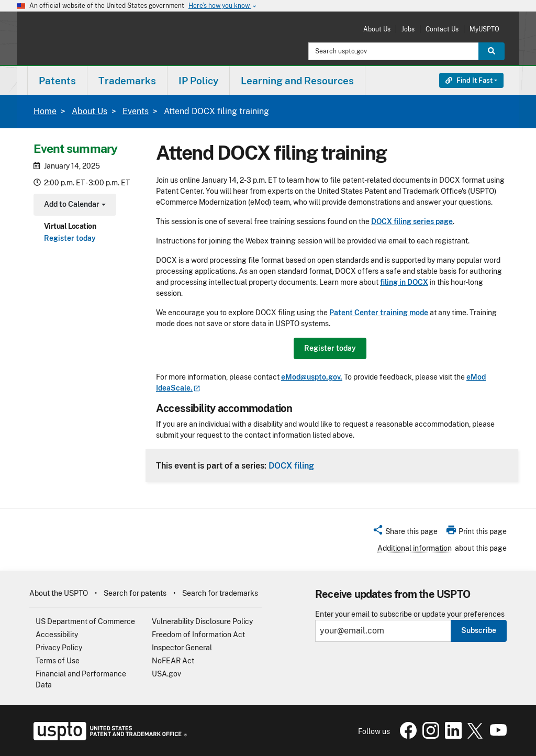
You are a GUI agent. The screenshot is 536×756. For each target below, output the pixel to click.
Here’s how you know (223, 6)
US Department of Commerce (85, 621)
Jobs (408, 29)
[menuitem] (57, 80)
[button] (405, 533)
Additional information (415, 548)
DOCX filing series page (412, 221)
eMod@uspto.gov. (312, 377)
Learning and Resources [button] (297, 81)
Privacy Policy (59, 648)
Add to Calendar (74, 205)
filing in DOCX (404, 282)
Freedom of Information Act (198, 635)
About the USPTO (59, 593)
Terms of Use (58, 661)
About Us (377, 29)
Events (136, 111)
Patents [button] (57, 81)
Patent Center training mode (379, 313)
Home (45, 111)
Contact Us (442, 29)
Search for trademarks (220, 593)
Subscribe (479, 630)
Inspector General (182, 648)
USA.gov (166, 674)
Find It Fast (469, 80)
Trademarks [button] (127, 81)
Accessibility (57, 635)
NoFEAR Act (173, 661)
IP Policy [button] (198, 81)
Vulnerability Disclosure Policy (202, 621)
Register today (70, 238)
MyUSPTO (484, 29)
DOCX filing (291, 465)
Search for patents (135, 593)
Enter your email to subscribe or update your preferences (410, 614)
